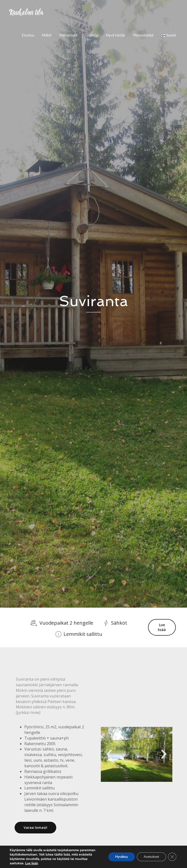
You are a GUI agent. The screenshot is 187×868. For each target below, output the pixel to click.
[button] (109, 754)
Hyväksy (119, 857)
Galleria (92, 35)
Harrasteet (68, 35)
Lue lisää (162, 627)
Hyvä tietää (115, 35)
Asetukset (150, 857)
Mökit (47, 35)
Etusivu (28, 35)
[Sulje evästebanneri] (172, 857)
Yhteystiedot (143, 35)
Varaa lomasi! (35, 827)
